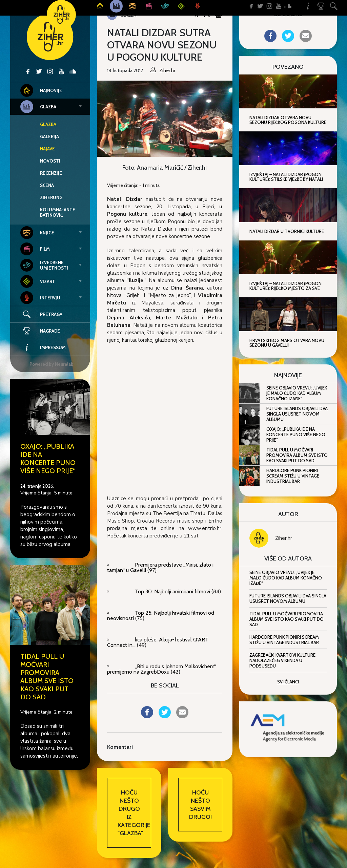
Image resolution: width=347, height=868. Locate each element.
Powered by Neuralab (52, 364)
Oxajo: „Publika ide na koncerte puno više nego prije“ (48, 459)
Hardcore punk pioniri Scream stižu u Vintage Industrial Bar (293, 476)
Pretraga (51, 314)
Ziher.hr (284, 538)
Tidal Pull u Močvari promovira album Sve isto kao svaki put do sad (47, 677)
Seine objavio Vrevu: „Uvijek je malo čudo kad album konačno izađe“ (297, 393)
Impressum (43, 347)
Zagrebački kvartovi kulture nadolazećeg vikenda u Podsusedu (282, 660)
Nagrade (40, 331)
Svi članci (288, 682)
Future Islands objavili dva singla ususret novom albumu (297, 414)
